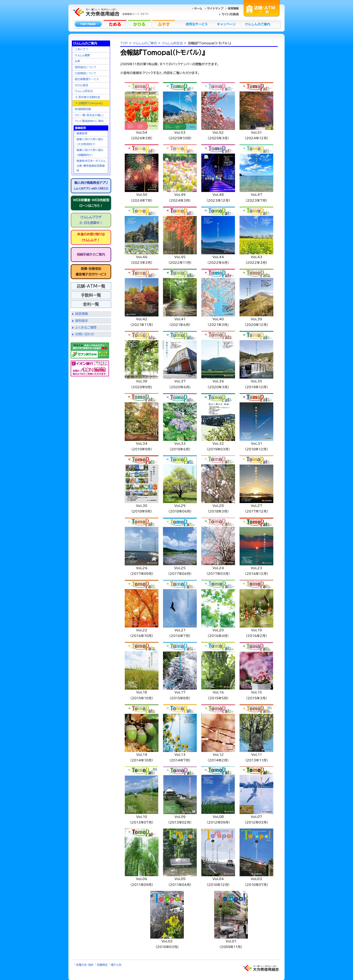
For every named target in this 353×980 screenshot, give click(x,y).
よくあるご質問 (86, 327)
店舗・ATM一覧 (262, 8)
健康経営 (82, 133)
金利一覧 (91, 304)
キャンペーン (227, 24)
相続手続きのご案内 (91, 255)
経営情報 (81, 314)
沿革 (77, 61)
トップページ (88, 24)
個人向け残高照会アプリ (91, 185)
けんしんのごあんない (259, 24)
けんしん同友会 (84, 91)
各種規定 (102, 965)
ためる (115, 24)
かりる (140, 24)
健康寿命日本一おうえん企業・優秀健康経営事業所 (91, 166)
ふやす (164, 24)
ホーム (198, 8)
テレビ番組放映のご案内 (89, 121)
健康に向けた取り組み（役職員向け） (90, 152)
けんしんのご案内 (145, 43)
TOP (124, 43)
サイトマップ (215, 8)
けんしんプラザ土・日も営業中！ (91, 220)
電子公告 (116, 965)
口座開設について (86, 73)
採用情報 (232, 8)
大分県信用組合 (110, 6)
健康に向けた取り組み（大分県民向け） (90, 142)
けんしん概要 (82, 55)
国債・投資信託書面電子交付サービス (91, 272)
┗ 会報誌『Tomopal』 (89, 103)
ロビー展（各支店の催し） (89, 115)
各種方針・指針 (85, 965)
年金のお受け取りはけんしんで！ (91, 237)
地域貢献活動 (83, 109)
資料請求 (81, 321)
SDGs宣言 (81, 85)
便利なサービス (195, 24)
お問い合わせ (85, 334)
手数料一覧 (91, 295)
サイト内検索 (230, 14)
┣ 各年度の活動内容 (87, 97)
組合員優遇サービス (87, 79)
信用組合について (86, 67)
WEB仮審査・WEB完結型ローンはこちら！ (91, 203)
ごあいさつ (81, 49)
